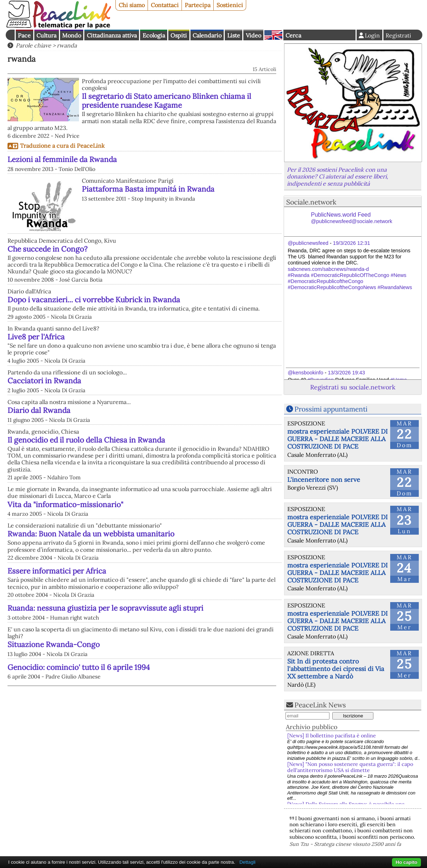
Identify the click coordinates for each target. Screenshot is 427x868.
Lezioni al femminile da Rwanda (62, 159)
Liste (234, 35)
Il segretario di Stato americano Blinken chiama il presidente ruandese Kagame (167, 101)
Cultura (46, 35)
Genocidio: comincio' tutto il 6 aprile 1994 (79, 667)
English (273, 35)
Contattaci (165, 5)
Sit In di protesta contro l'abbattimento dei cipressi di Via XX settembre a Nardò (336, 669)
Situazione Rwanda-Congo (54, 644)
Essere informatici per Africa (57, 571)
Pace (24, 35)
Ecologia (154, 35)
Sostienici (230, 5)
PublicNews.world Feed (352, 218)
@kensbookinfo (305, 373)
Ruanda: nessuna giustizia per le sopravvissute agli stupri (105, 608)
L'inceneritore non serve (324, 480)
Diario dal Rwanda (39, 410)
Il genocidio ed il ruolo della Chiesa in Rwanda (86, 440)
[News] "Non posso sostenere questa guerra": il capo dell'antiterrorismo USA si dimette (350, 767)
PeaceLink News (320, 705)
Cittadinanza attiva (112, 35)
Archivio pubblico (312, 727)
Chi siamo (132, 5)
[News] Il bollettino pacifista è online (332, 736)
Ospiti (179, 35)
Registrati (398, 35)
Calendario (207, 35)
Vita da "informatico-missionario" (65, 504)
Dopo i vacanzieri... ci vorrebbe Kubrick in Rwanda (94, 300)
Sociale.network (311, 202)
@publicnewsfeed (308, 243)
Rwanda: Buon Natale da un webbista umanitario (91, 534)
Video (254, 35)
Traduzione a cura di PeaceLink (62, 146)
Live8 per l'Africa (36, 337)
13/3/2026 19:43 (346, 373)
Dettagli (247, 862)
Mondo (72, 35)
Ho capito (406, 862)
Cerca (293, 35)
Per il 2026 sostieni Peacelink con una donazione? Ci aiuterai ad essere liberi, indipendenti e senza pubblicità (337, 176)
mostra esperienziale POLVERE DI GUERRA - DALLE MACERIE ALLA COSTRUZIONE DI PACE (337, 439)
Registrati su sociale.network (353, 387)
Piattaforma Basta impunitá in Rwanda (148, 189)
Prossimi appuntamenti (331, 409)
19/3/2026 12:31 (352, 243)
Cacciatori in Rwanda (44, 381)
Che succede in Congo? (48, 249)
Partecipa (198, 5)
